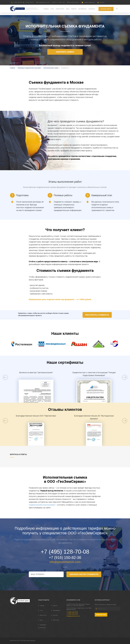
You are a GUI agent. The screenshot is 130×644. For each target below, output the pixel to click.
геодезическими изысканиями (42, 505)
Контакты (92, 9)
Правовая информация (89, 2)
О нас (52, 9)
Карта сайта (55, 620)
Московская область (74, 2)
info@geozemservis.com (44, 2)
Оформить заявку (65, 52)
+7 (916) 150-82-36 (29, 2)
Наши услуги (60, 9)
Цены (68, 9)
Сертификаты (83, 9)
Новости (74, 9)
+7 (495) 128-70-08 (18, 2)
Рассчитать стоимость (97, 315)
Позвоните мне (101, 615)
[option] (36, 387)
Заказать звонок (106, 9)
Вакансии (102, 2)
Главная (46, 9)
